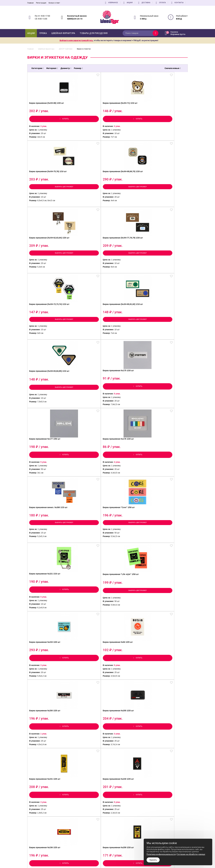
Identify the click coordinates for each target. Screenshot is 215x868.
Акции (31, 33)
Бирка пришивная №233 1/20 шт (47, 404)
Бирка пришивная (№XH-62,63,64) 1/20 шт (45, 183)
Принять (153, 860)
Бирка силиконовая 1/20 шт (46, 697)
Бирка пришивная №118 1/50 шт (87, 772)
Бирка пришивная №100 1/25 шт (87, 551)
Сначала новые (173, 68)
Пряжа (43, 33)
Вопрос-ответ (54, 3)
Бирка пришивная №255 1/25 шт (167, 404)
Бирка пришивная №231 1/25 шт (47, 477)
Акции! (128, 3)
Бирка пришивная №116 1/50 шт (127, 698)
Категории (38, 68)
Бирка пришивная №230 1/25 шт (87, 477)
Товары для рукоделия (94, 33)
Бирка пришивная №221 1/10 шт (127, 330)
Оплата (160, 3)
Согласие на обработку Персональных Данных (118, 861)
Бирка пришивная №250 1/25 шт (127, 404)
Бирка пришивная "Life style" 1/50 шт (164, 330)
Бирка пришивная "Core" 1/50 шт (85, 330)
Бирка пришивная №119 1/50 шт (47, 772)
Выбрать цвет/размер (128, 125)
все (124, 818)
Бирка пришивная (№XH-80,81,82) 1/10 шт (166, 183)
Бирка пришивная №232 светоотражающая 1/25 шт (166, 772)
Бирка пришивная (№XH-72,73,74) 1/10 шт (125, 183)
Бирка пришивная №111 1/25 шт (87, 698)
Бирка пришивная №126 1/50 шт (167, 625)
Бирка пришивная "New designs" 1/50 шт (125, 772)
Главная (30, 3)
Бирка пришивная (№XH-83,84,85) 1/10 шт (45, 256)
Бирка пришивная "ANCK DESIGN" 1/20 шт (166, 551)
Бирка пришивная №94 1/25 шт (87, 404)
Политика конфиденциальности (112, 858)
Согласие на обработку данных (191, 854)
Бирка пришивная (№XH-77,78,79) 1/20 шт (85, 183)
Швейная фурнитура (63, 33)
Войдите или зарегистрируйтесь (76, 40)
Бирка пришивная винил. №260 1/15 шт (45, 330)
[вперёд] (133, 818)
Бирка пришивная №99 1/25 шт (167, 698)
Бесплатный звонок (77, 16)
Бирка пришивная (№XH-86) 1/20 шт (47, 110)
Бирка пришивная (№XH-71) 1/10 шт (87, 110)
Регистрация (41, 3)
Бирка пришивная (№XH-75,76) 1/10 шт (125, 110)
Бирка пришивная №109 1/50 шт (87, 625)
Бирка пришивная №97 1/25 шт (127, 551)
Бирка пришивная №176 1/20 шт (167, 256)
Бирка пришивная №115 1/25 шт (127, 625)
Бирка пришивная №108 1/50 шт (47, 551)
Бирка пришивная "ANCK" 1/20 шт (46, 625)
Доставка (144, 3)
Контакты (177, 3)
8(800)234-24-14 (75, 19)
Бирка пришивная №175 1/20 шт (87, 256)
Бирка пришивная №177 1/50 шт (127, 256)
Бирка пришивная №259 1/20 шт (167, 477)
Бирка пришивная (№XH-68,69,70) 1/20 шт (166, 110)
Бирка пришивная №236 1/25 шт (127, 477)
